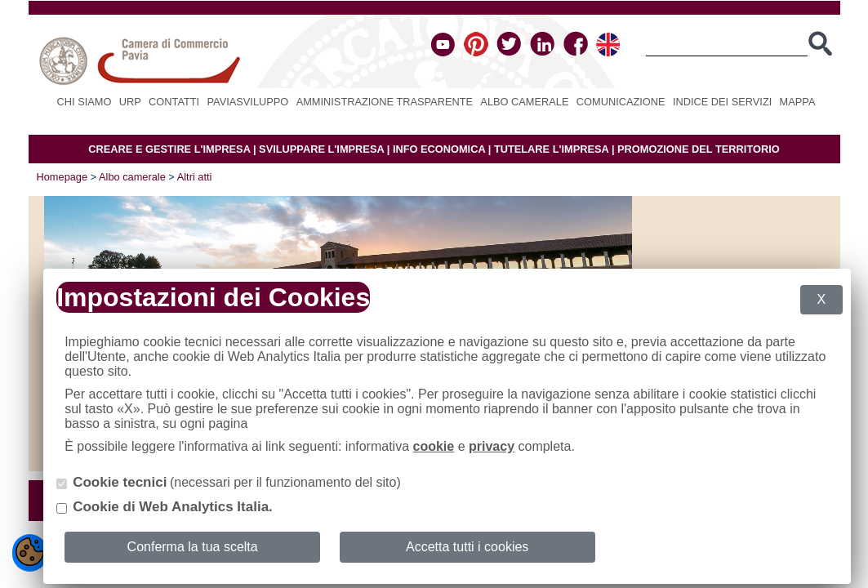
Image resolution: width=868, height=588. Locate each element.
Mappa (798, 102)
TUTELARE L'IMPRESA (552, 149)
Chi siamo (85, 102)
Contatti (174, 102)
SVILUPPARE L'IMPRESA (321, 149)
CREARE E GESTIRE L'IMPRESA (169, 149)
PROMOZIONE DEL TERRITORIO (699, 149)
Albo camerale (524, 102)
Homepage (62, 177)
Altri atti (195, 177)
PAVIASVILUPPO (248, 102)
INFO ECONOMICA (439, 149)
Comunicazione (621, 102)
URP (130, 102)
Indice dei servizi (722, 102)
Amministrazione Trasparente (385, 102)
